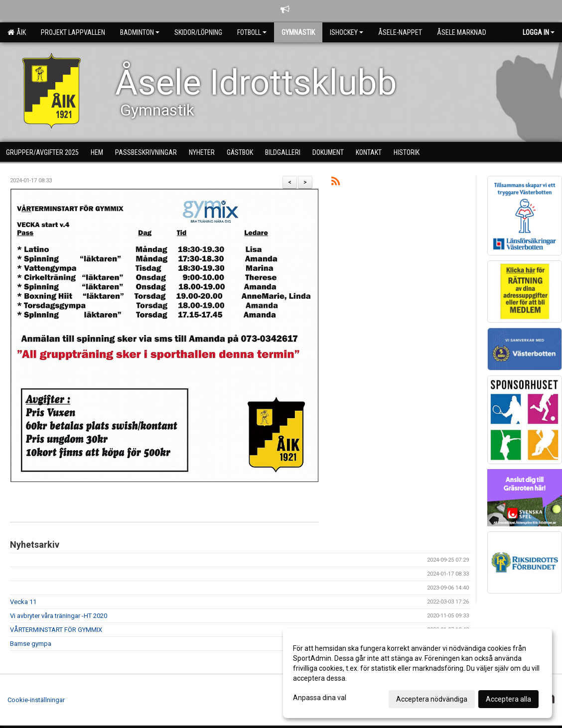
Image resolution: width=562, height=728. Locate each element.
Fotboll (252, 32)
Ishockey (347, 32)
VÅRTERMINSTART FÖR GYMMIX (56, 630)
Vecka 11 (23, 602)
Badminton (140, 32)
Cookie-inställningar (36, 700)
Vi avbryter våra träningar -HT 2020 (59, 616)
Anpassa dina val (320, 698)
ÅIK (17, 32)
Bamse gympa (31, 644)
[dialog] (418, 673)
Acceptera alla (508, 699)
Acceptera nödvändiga (432, 699)
